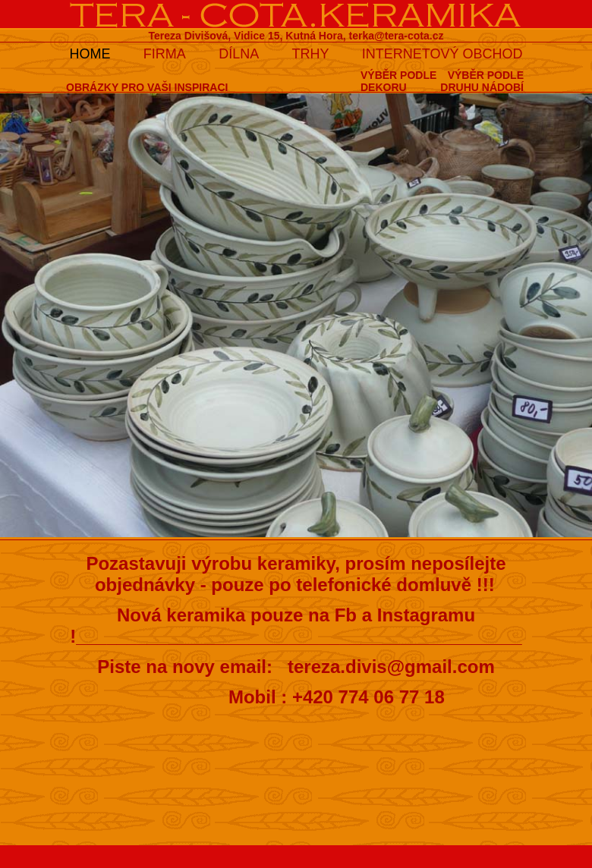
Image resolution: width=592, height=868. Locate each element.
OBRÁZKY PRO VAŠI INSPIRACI (147, 87)
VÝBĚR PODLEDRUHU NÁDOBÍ (482, 81)
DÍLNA (239, 54)
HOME (90, 54)
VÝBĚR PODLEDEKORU (398, 81)
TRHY (311, 54)
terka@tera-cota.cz (397, 36)
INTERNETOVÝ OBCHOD (442, 54)
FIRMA (165, 54)
